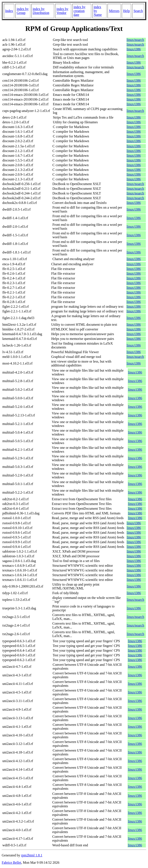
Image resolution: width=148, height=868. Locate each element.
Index (9, 11)
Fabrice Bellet (11, 863)
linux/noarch (135, 40)
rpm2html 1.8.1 (32, 855)
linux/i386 (134, 49)
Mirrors (114, 11)
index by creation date (80, 11)
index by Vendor (62, 11)
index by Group (23, 11)
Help (126, 11)
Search (138, 11)
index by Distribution (41, 11)
